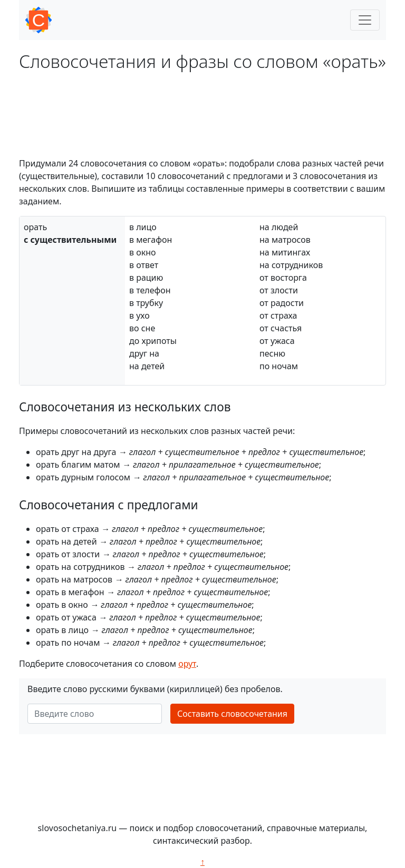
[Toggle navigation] (365, 20)
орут (187, 664)
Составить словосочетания (232, 714)
